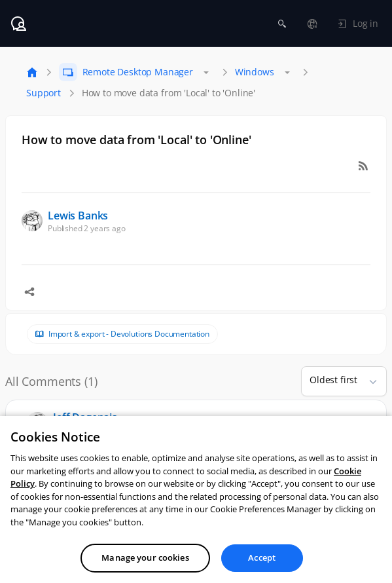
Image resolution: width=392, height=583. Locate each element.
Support (44, 93)
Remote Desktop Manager (138, 72)
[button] (368, 381)
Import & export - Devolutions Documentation (129, 334)
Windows (255, 72)
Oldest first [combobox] (333, 380)
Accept (262, 569)
